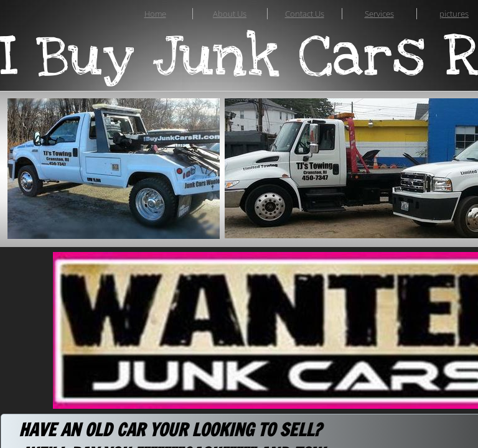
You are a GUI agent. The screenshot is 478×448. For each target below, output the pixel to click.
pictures (454, 14)
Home (155, 14)
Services (379, 14)
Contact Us (305, 14)
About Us (230, 14)
